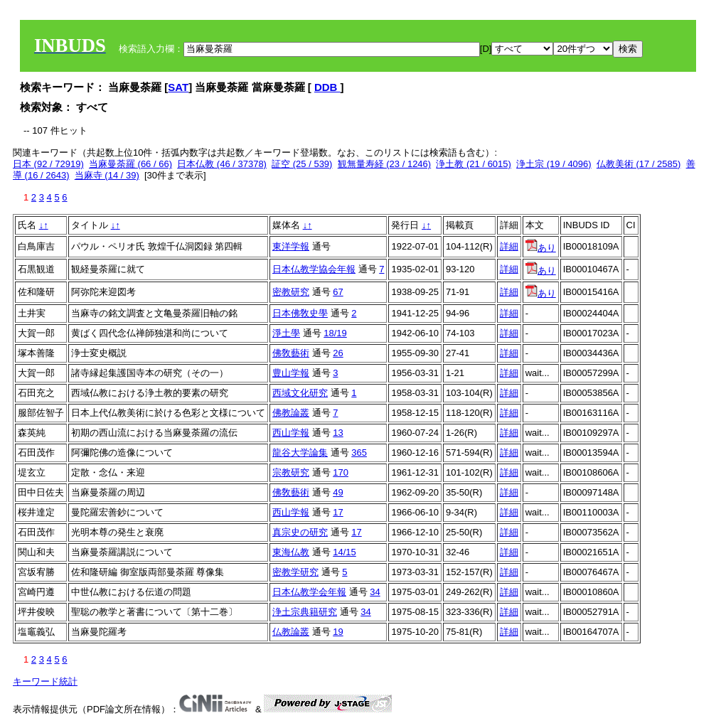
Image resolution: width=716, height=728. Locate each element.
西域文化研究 (300, 393)
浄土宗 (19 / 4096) (554, 164)
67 (338, 292)
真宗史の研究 (300, 532)
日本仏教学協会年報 (314, 269)
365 (359, 453)
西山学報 (291, 433)
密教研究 (291, 292)
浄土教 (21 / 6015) (474, 164)
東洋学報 (291, 246)
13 (338, 433)
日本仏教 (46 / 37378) (222, 164)
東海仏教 (291, 552)
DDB (327, 87)
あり (541, 248)
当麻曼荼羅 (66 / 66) (130, 164)
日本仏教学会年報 (309, 592)
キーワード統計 (45, 681)
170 (341, 472)
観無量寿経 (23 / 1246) (385, 164)
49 (338, 492)
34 (375, 592)
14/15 (344, 552)
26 (338, 353)
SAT (178, 87)
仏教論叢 (291, 632)
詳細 (509, 246)
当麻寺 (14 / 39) (107, 175)
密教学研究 (295, 572)
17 (338, 512)
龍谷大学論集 (300, 453)
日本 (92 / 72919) (48, 164)
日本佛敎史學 (300, 313)
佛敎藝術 (291, 353)
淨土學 (286, 333)
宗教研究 (291, 472)
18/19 (335, 333)
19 (338, 632)
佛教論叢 (291, 413)
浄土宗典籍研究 (305, 612)
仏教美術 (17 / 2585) (639, 164)
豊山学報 (291, 373)
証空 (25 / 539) (302, 164)
